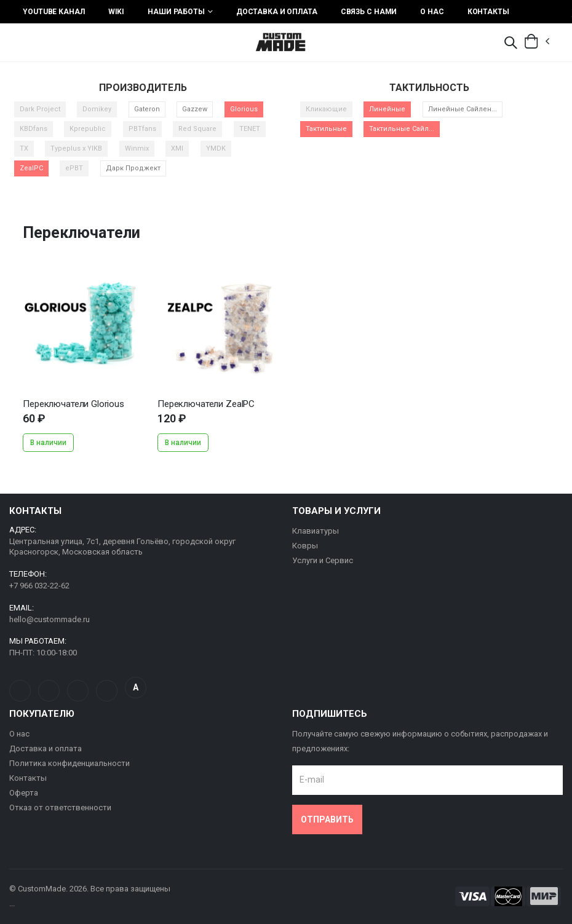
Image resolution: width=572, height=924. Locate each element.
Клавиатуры (316, 531)
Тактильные (326, 129)
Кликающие (326, 109)
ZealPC (31, 168)
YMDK (216, 148)
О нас (432, 12)
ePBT (74, 168)
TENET (250, 129)
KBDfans (34, 129)
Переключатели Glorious (73, 404)
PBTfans (142, 129)
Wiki (117, 12)
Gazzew (195, 109)
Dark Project (40, 109)
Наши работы (176, 12)
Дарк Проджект (133, 168)
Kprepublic (88, 129)
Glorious (244, 109)
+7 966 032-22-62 (39, 586)
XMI (177, 148)
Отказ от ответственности (60, 808)
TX (24, 148)
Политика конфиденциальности (70, 763)
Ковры (305, 546)
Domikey (97, 109)
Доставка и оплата (277, 12)
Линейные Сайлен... (463, 109)
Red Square (197, 129)
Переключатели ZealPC (206, 404)
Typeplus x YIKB (76, 148)
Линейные (387, 109)
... (84, 327)
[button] (510, 44)
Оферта (24, 793)
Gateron (147, 109)
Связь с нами (369, 12)
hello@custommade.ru (50, 619)
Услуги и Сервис (323, 560)
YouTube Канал (54, 12)
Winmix (137, 148)
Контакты (488, 12)
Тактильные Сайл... (402, 129)
